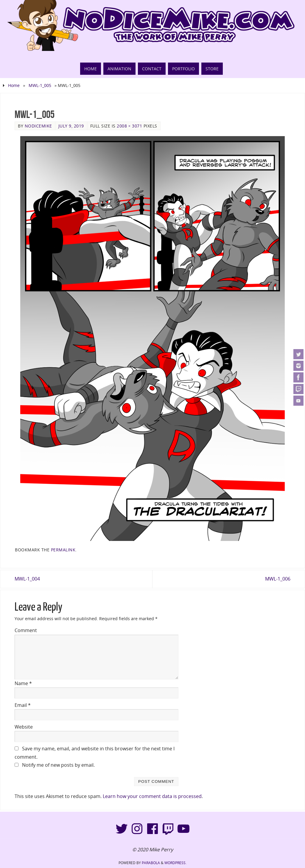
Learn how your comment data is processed (152, 796)
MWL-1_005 (40, 85)
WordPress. (175, 863)
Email (23, 705)
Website (24, 727)
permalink (63, 550)
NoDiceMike (38, 126)
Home (14, 85)
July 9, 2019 (71, 126)
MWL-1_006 (278, 579)
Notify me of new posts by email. (58, 765)
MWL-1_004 (27, 579)
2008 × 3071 (129, 126)
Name (23, 683)
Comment (26, 630)
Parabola (151, 863)
